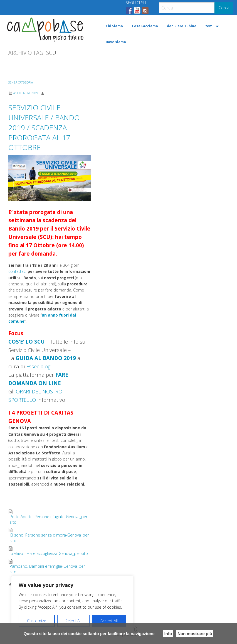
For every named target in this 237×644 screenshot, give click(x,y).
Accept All (109, 621)
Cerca (224, 8)
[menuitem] (114, 26)
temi (209, 26)
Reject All (73, 621)
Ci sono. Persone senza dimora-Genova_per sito (49, 538)
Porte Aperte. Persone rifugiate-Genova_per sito (49, 519)
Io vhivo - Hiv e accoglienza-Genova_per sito (49, 553)
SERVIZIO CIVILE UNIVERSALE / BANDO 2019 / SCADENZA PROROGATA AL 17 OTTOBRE (44, 128)
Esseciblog (38, 366)
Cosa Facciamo (145, 26)
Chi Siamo (114, 26)
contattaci (17, 271)
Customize (37, 621)
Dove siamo (116, 42)
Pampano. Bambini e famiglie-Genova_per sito (47, 569)
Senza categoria (21, 82)
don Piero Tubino (182, 26)
